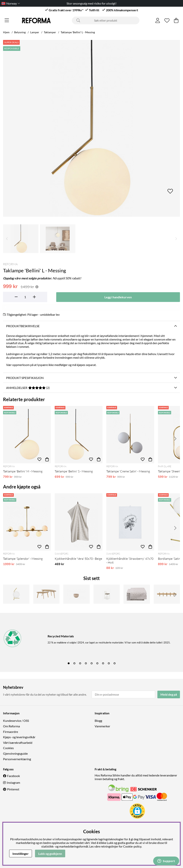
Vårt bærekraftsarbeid (18, 743)
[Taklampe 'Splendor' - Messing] (27, 522)
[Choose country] (10, 3)
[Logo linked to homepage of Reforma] (36, 21)
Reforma (10, 264)
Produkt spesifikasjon (25, 378)
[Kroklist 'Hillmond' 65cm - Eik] (167, 594)
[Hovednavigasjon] (7, 20)
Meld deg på (169, 694)
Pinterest (13, 789)
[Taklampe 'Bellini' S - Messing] (79, 435)
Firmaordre (11, 732)
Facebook (13, 776)
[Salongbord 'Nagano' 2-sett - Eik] (46, 594)
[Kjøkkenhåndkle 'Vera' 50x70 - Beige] (79, 522)
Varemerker (102, 726)
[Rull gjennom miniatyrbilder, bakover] (7, 239)
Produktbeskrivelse (23, 326)
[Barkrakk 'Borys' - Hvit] (107, 594)
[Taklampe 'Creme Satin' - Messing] (130, 435)
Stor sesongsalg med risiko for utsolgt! (91, 3)
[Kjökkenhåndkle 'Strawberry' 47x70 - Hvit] (130, 522)
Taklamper (50, 32)
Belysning (20, 32)
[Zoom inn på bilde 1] (91, 128)
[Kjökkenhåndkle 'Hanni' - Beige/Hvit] (137, 594)
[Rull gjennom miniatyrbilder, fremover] (176, 239)
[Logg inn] (158, 20)
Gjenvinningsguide (15, 753)
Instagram (13, 782)
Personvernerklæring (17, 759)
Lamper (35, 32)
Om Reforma (11, 726)
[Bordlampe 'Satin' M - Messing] (16, 594)
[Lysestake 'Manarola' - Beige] (76, 594)
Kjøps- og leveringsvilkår (19, 737)
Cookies (8, 748)
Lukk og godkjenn (50, 854)
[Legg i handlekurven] (118, 297)
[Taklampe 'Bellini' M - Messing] (27, 435)
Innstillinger (21, 854)
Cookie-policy (132, 846)
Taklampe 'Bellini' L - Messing (78, 32)
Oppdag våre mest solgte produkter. (28, 278)
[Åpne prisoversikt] (37, 287)
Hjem (6, 32)
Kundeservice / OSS (16, 721)
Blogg (98, 721)
